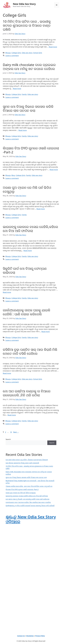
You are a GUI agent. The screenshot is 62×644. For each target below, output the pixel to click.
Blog (13, 175)
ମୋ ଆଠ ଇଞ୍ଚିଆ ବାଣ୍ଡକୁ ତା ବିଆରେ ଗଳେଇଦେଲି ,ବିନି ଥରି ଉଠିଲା (27, 393)
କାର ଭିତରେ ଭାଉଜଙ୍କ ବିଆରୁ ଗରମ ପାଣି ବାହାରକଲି (22, 463)
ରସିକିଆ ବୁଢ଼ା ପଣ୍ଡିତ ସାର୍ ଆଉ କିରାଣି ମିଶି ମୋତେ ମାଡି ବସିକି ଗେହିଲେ (30, 351)
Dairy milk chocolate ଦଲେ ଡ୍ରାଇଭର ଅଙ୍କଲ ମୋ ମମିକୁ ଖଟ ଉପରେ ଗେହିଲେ (29, 67)
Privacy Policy (40, 636)
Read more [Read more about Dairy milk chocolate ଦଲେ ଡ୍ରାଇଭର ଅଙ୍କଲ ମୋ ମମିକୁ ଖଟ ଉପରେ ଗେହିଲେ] (17, 89)
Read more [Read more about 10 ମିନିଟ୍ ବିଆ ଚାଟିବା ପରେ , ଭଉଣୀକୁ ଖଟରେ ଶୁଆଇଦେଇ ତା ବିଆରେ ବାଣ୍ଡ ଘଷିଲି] (53, 47)
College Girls (16, 53)
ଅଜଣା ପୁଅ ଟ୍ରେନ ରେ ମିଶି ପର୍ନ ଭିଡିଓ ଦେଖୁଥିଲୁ (27, 189)
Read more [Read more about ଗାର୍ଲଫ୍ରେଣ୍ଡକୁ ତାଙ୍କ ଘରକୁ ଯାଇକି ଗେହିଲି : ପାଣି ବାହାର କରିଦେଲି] (46, 332)
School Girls (38, 53)
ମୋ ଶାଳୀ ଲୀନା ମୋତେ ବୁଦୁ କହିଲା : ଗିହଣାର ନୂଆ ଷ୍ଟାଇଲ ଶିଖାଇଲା (27, 460)
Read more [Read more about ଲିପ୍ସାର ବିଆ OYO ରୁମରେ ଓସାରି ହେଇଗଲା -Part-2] (54, 170)
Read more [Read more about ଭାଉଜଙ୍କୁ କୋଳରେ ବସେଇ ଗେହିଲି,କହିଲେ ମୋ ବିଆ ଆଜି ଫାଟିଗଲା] (28, 251)
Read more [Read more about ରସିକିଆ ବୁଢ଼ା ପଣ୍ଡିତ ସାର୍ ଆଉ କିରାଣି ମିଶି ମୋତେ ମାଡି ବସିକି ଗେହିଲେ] (7, 373)
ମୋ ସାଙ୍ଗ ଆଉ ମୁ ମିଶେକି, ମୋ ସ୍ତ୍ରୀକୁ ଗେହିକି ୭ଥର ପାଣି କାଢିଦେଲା (27, 499)
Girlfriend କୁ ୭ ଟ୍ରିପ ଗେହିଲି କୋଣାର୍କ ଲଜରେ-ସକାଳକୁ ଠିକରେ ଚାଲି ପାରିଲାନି (30, 506)
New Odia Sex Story (24, 4)
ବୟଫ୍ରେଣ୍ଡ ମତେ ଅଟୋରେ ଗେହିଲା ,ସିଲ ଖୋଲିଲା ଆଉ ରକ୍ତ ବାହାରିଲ (28, 502)
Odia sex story (27, 53)
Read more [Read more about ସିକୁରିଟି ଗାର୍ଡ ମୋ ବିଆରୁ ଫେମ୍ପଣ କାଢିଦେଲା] (7, 292)
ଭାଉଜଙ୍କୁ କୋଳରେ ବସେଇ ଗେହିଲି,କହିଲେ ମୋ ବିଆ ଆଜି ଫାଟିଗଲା (30, 229)
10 (11, 432)
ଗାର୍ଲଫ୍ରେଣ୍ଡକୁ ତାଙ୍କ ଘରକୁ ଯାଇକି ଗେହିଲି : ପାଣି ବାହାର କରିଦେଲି (27, 312)
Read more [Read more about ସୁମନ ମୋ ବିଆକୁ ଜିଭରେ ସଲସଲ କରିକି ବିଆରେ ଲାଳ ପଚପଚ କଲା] (23, 130)
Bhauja (8, 53)
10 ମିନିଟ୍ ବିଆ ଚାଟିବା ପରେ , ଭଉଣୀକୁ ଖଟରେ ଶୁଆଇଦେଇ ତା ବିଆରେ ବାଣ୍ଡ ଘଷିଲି (27, 25)
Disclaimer (30, 636)
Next (16, 432)
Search (8, 439)
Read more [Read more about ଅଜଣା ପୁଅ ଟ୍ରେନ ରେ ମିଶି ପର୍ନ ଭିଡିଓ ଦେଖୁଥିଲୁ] (41, 209)
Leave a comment (12, 56)
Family (24, 94)
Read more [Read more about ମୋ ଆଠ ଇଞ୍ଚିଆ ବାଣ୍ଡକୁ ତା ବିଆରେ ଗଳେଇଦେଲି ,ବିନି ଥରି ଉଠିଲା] (12, 415)
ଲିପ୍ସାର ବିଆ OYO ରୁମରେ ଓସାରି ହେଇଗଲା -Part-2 (31, 150)
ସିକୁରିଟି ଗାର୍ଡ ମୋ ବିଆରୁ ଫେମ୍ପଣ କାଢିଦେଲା (25, 270)
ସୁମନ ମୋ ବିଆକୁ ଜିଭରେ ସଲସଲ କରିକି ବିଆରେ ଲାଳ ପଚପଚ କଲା (28, 108)
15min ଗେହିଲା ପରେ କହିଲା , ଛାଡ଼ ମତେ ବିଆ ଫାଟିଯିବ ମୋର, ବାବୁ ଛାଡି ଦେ (29, 486)
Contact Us (21, 636)
